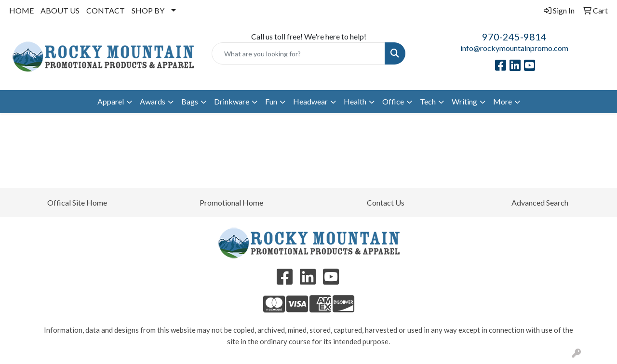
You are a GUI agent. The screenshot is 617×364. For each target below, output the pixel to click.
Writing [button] (464, 101)
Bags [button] (190, 101)
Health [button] (355, 101)
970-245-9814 (514, 37)
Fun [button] (271, 101)
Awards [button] (153, 101)
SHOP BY (148, 10)
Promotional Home (231, 202)
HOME (21, 10)
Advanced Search (540, 202)
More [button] (503, 101)
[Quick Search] (299, 53)
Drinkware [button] (232, 101)
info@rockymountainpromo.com (514, 48)
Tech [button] (428, 101)
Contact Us (386, 202)
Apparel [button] (111, 101)
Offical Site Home (77, 202)
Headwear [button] (310, 101)
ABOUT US (60, 10)
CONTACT (106, 10)
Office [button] (393, 101)
